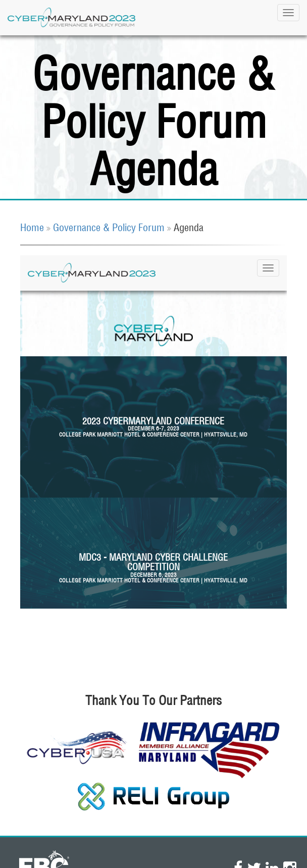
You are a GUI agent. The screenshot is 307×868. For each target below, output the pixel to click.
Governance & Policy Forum (109, 227)
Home (32, 227)
